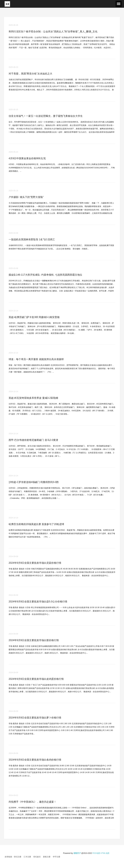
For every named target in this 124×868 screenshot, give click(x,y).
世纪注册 (18, 857)
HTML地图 (105, 853)
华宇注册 (56, 857)
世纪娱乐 (37, 857)
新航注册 (47, 857)
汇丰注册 (27, 857)
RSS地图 (96, 853)
